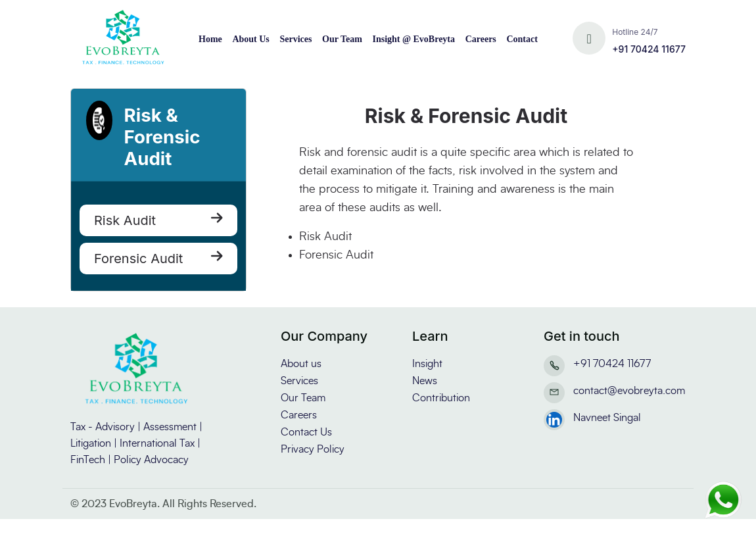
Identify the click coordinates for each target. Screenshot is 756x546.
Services (295, 39)
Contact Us (306, 432)
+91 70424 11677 (649, 49)
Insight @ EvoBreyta (413, 39)
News (425, 381)
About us (301, 364)
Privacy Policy (313, 449)
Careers (481, 39)
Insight (427, 364)
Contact (522, 39)
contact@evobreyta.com (629, 391)
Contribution (441, 398)
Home (210, 39)
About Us (250, 39)
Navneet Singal (607, 418)
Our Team (342, 39)
